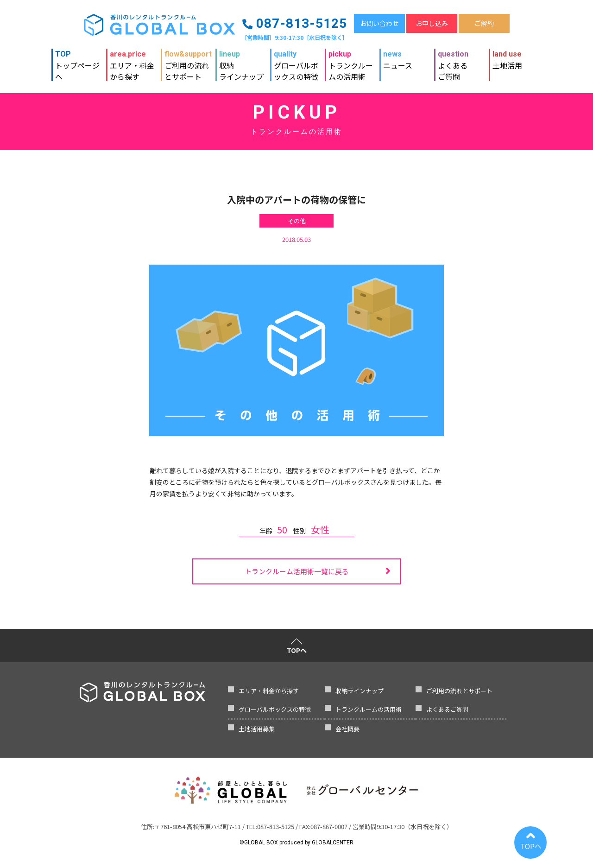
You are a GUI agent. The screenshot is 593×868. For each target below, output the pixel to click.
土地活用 (507, 60)
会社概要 (347, 729)
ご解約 (484, 23)
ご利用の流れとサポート (188, 62)
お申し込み (432, 23)
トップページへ (79, 62)
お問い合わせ (379, 23)
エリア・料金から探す (132, 62)
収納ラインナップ (241, 62)
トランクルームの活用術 (352, 62)
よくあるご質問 (453, 62)
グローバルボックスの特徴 (297, 62)
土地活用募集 (257, 729)
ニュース (398, 60)
